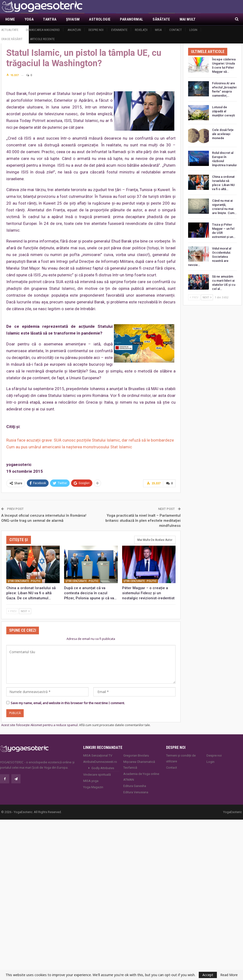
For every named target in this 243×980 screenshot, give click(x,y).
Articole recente (42, 39)
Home (10, 19)
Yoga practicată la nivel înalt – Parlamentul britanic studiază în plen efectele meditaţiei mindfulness (143, 521)
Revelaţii (141, 30)
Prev (12, 611)
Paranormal (132, 19)
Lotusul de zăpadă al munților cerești (223, 111)
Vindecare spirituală (97, 775)
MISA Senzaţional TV (98, 755)
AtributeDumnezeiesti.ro (100, 762)
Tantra (50, 19)
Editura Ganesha (135, 786)
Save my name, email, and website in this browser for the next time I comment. (68, 703)
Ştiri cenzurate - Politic (24, 581)
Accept (208, 975)
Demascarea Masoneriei (43, 30)
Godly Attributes (103, 768)
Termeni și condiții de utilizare (181, 758)
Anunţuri (74, 30)
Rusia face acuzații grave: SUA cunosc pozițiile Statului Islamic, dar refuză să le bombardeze (90, 440)
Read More (229, 975)
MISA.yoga (91, 781)
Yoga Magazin (93, 787)
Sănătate (161, 19)
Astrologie (100, 19)
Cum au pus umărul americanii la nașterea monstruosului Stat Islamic (69, 447)
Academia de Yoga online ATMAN (141, 777)
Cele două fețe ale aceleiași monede (223, 134)
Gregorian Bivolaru (136, 755)
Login (193, 30)
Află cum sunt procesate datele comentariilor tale (114, 725)
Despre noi (96, 30)
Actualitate (10, 30)
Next (25, 611)
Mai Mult (188, 19)
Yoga (29, 19)
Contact (176, 30)
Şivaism (73, 19)
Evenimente (119, 30)
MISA (158, 30)
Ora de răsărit (12, 39)
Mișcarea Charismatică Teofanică (139, 765)
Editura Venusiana (136, 792)
